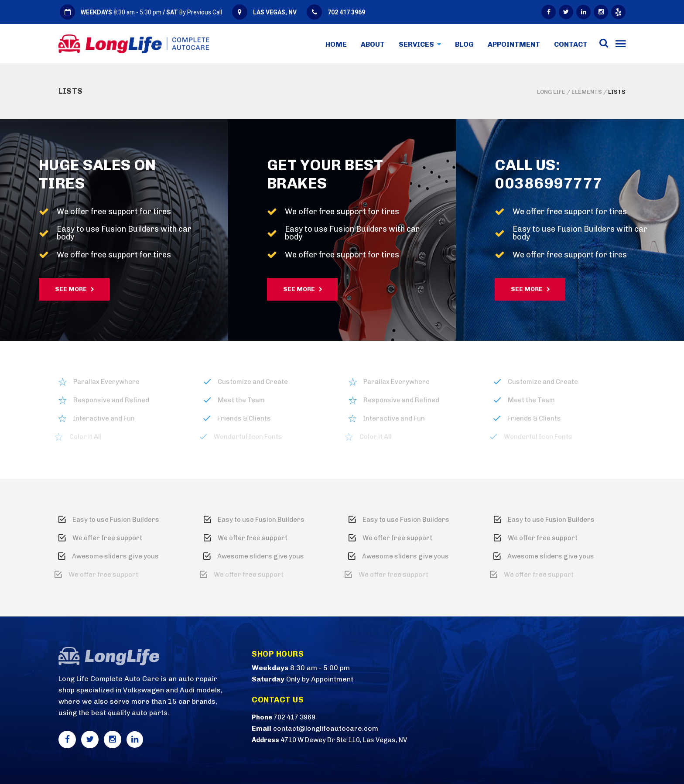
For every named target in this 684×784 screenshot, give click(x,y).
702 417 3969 (346, 12)
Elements (587, 92)
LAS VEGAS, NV (275, 12)
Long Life (551, 92)
